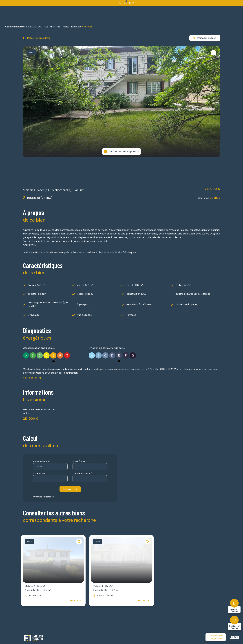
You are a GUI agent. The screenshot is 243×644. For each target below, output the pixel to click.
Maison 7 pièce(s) (106, 588)
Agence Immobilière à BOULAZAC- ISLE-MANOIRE (33, 27)
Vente (66, 27)
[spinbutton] (90, 479)
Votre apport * (40, 473)
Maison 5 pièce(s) (38, 588)
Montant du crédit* (42, 461)
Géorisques (129, 252)
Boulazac (76, 27)
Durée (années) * (81, 461)
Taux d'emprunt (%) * (82, 473)
